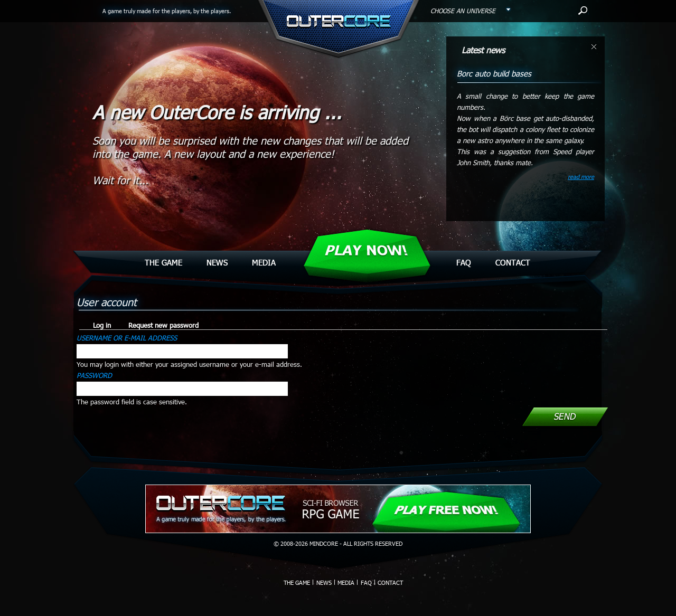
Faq (464, 262)
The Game (163, 262)
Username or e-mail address (127, 338)
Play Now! (366, 251)
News (217, 262)
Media (264, 262)
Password (94, 375)
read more (581, 177)
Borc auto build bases (494, 73)
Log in (105, 325)
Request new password (163, 325)
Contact (513, 262)
